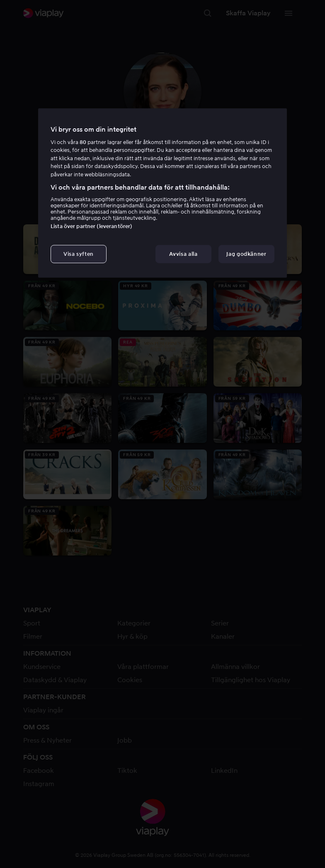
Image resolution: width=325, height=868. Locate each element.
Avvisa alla (183, 254)
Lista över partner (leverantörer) (91, 226)
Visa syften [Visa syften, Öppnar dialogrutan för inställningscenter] (79, 254)
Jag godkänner (246, 254)
